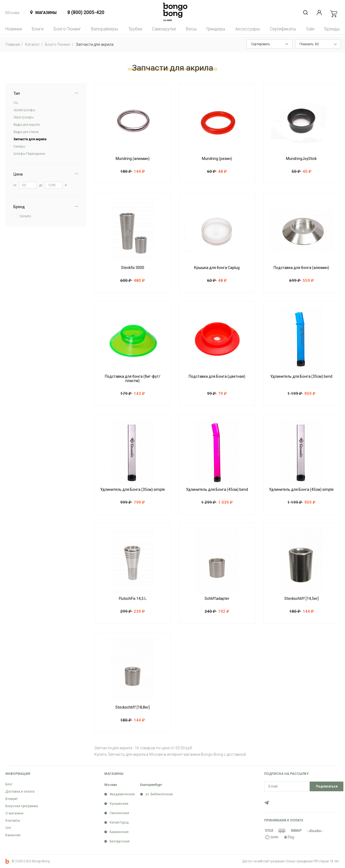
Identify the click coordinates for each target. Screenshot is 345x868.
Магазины (46, 13)
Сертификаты (283, 29)
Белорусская (120, 841)
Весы (191, 29)
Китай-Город (119, 822)
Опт (8, 828)
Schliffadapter (217, 598)
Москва (12, 13)
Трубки (135, 29)
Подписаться (327, 786)
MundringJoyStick (301, 159)
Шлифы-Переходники (29, 154)
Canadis (25, 216)
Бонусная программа (22, 806)
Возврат (12, 799)
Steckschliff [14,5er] (301, 598)
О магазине (14, 813)
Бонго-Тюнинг (67, 29)
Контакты (13, 821)
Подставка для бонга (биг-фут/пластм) (133, 379)
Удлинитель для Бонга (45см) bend (217, 489)
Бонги (38, 29)
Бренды (332, 29)
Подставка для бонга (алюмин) (301, 268)
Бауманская (119, 832)
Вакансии (13, 835)
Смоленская (119, 813)
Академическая (122, 794)
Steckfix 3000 (133, 268)
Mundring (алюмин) (133, 159)
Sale (310, 29)
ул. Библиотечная (159, 794)
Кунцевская (119, 804)
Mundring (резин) (217, 159)
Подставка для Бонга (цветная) (217, 376)
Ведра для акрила (27, 125)
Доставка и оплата (20, 792)
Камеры (19, 146)
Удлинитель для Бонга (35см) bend (301, 376)
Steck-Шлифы (24, 117)
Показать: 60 (309, 44)
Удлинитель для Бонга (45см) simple (301, 489)
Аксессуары (248, 29)
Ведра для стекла (26, 132)
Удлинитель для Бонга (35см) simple (133, 489)
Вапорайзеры (105, 29)
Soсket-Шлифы (24, 110)
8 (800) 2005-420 (86, 12)
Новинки (14, 29)
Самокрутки (164, 29)
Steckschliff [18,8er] (132, 707)
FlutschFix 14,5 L (133, 598)
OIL (16, 103)
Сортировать (260, 44)
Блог (9, 784)
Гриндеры (216, 29)
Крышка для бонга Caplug (217, 268)
